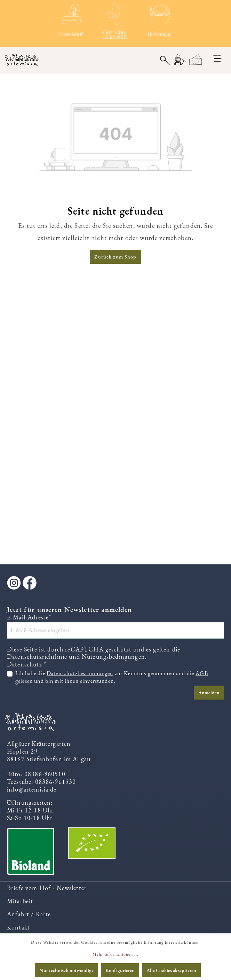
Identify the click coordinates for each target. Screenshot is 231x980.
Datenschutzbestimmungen (80, 673)
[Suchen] (165, 60)
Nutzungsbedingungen (113, 657)
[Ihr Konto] (180, 60)
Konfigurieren (120, 970)
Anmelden (209, 693)
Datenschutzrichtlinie (37, 657)
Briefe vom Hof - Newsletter (47, 888)
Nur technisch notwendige (66, 970)
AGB (202, 673)
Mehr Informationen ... (115, 954)
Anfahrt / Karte (29, 914)
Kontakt (18, 927)
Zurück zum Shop (115, 257)
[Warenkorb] (196, 60)
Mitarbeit (20, 901)
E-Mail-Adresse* (29, 617)
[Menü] (217, 59)
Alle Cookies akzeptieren (171, 970)
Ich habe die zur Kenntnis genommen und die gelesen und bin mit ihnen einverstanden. (112, 677)
